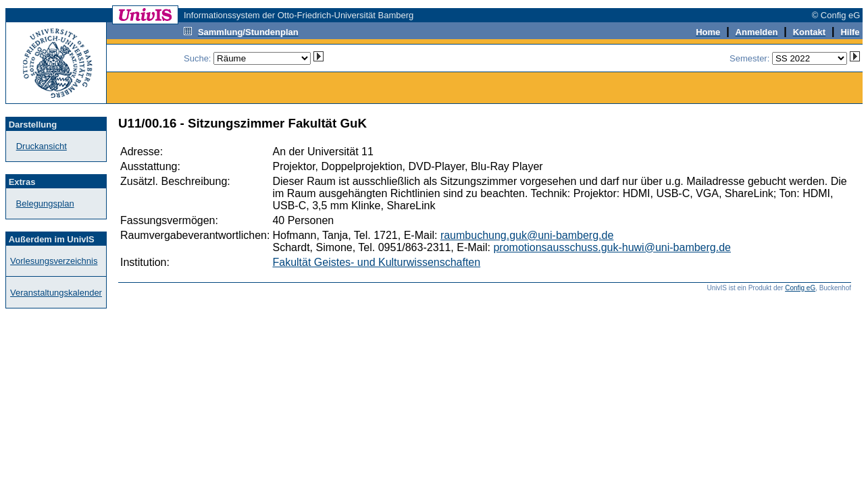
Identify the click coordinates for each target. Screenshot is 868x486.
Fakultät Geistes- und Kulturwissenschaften (376, 262)
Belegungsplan (45, 204)
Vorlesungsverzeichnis (54, 261)
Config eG (800, 288)
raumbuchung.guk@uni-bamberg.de (527, 235)
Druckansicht (42, 146)
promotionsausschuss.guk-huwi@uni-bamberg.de (612, 247)
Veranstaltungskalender (56, 293)
